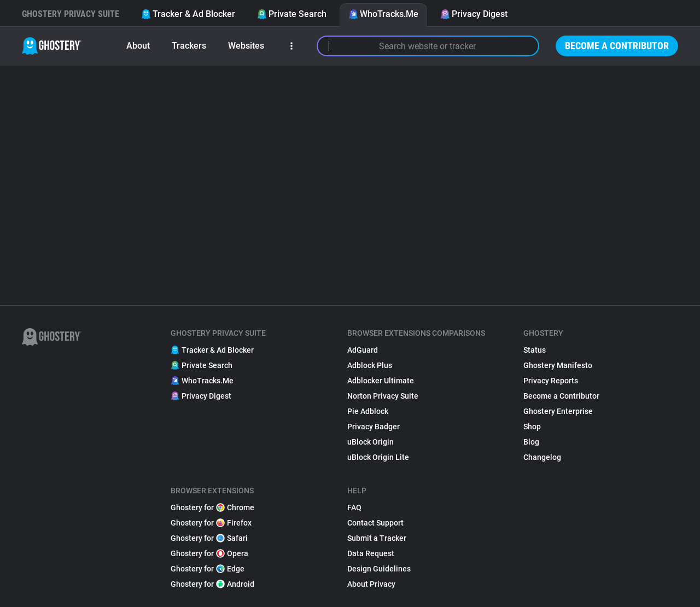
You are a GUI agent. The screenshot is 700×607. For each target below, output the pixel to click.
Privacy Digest (474, 14)
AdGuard (363, 350)
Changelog (542, 457)
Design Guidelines (379, 569)
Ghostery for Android (212, 584)
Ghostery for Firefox (211, 523)
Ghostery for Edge (208, 569)
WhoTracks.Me (383, 14)
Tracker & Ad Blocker (188, 14)
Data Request (371, 553)
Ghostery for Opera (209, 553)
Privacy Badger (374, 427)
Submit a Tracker (377, 538)
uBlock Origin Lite (378, 457)
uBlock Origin (371, 442)
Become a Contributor (617, 46)
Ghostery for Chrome (212, 507)
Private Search (292, 14)
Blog (531, 442)
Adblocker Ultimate (381, 381)
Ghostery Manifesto (558, 365)
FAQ (354, 507)
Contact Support (375, 523)
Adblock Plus (370, 365)
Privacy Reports (551, 381)
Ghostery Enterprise (558, 411)
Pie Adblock (368, 411)
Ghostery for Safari (209, 538)
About (138, 46)
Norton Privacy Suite (383, 396)
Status (535, 350)
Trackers (189, 46)
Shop (532, 427)
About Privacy (371, 584)
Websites (246, 46)
